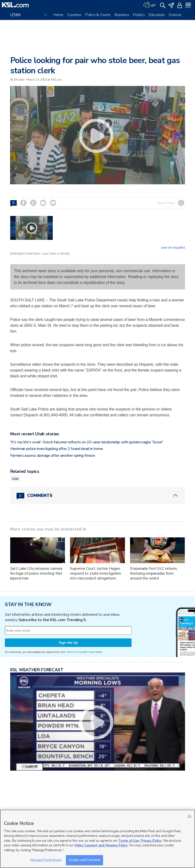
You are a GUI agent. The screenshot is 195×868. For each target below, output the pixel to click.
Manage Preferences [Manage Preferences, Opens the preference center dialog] (46, 860)
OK (189, 816)
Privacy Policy (151, 841)
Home (58, 15)
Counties (74, 15)
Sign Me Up (68, 643)
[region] (97, 839)
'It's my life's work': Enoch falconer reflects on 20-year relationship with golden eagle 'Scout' (87, 442)
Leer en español (173, 248)
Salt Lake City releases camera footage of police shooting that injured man (36, 573)
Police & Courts (98, 15)
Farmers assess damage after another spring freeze (53, 456)
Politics (139, 15)
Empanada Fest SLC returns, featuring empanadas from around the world (154, 573)
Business (122, 15)
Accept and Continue (84, 860)
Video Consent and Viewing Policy (101, 845)
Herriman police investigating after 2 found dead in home (57, 449)
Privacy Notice (94, 652)
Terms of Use (74, 652)
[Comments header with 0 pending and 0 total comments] (98, 495)
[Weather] (150, 5)
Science (175, 15)
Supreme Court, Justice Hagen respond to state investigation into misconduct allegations (96, 573)
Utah (15, 479)
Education (157, 15)
